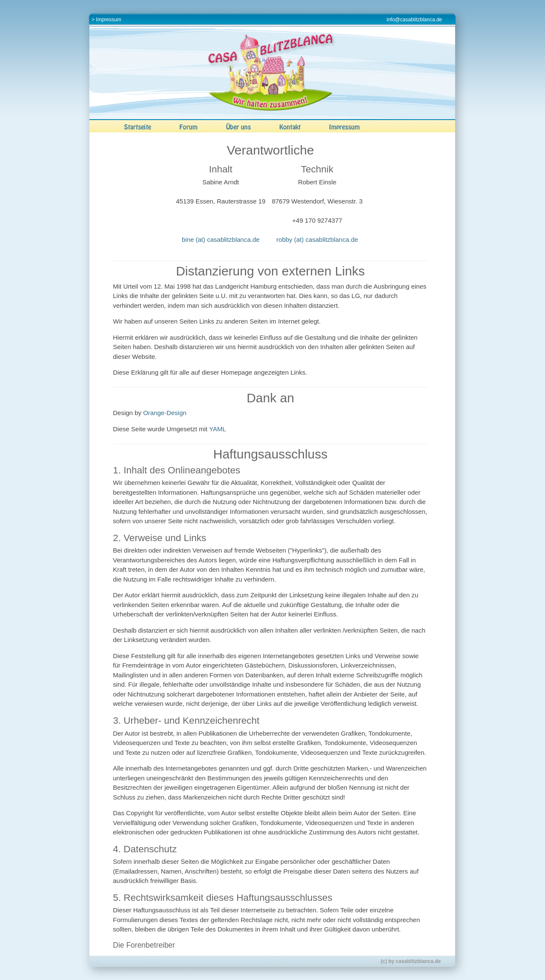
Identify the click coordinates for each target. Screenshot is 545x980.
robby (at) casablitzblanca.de (317, 239)
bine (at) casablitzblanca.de (221, 239)
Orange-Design (165, 413)
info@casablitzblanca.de (414, 20)
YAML (218, 429)
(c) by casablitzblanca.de (411, 961)
